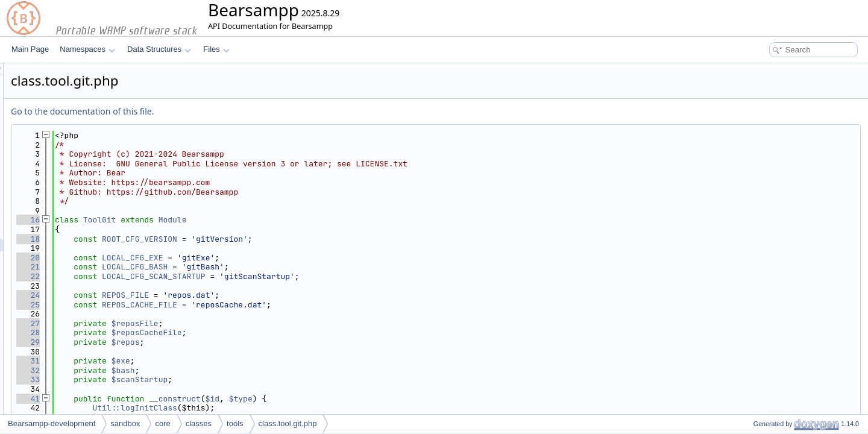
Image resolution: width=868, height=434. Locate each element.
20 (179, 258)
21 (179, 267)
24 (179, 295)
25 (179, 305)
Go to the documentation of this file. (233, 111)
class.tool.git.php (288, 423)
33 (179, 379)
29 (179, 342)
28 (179, 332)
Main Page (30, 49)
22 (179, 276)
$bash (274, 370)
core (162, 423)
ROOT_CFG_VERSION (290, 239)
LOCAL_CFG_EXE (283, 258)
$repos (276, 342)
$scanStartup (291, 379)
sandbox (125, 423)
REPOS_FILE (276, 295)
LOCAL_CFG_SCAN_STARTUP (304, 276)
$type (392, 399)
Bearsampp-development (52, 423)
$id (363, 399)
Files (216, 49)
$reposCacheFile (297, 332)
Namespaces (87, 49)
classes (199, 423)
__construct (325, 399)
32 (179, 370)
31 (179, 361)
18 (179, 239)
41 (179, 399)
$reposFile (286, 323)
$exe (272, 361)
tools (235, 423)
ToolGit (250, 220)
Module (323, 220)
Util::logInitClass (285, 408)
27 (179, 323)
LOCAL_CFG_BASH (285, 267)
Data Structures (159, 49)
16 (179, 220)
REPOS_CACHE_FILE (290, 305)
